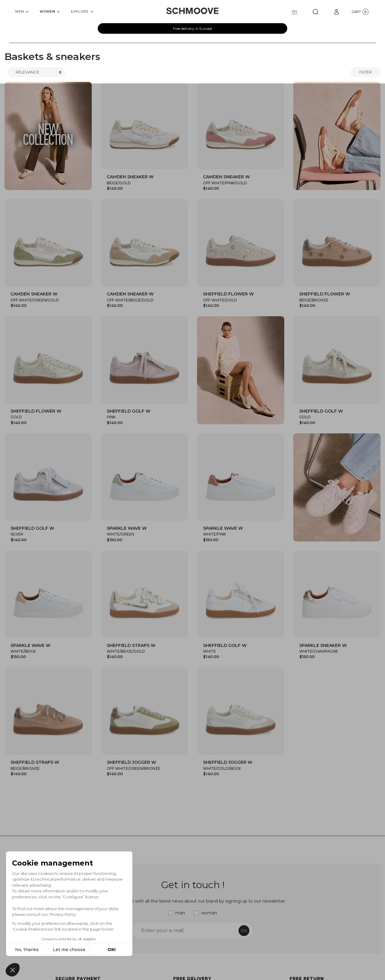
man (180, 913)
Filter (366, 72)
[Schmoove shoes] (192, 11)
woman (209, 913)
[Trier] (36, 72)
